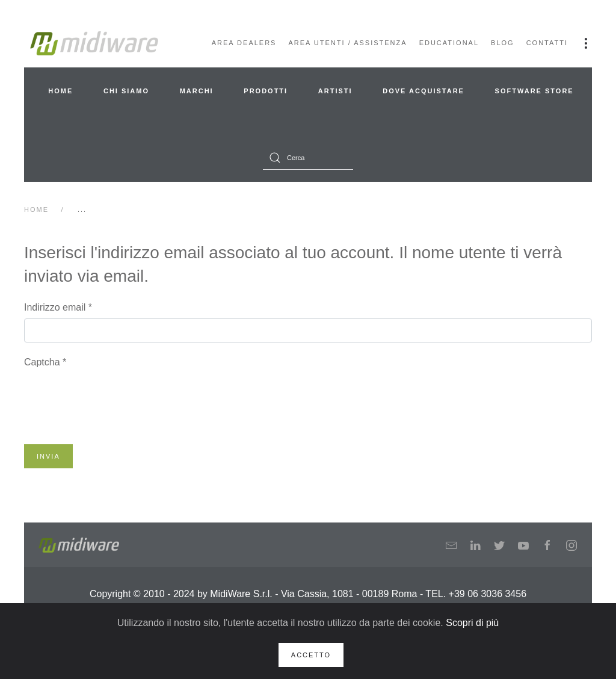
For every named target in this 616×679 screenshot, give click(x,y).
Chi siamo (126, 91)
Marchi (197, 91)
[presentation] (115, 397)
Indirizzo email (58, 307)
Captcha (45, 362)
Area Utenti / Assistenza (347, 43)
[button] (586, 43)
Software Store (534, 91)
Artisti (335, 91)
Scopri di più (472, 623)
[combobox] (308, 158)
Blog (503, 43)
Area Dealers (244, 43)
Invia (48, 456)
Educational (449, 43)
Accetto (311, 655)
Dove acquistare (423, 91)
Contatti (547, 43)
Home (60, 91)
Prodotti (266, 91)
